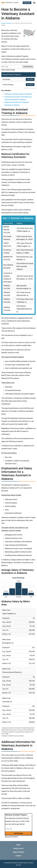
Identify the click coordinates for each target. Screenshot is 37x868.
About (18, 845)
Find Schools (27, 3)
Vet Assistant (6, 79)
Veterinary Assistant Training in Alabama (18, 94)
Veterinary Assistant (6, 23)
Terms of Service (18, 852)
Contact (18, 856)
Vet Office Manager (8, 85)
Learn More (30, 79)
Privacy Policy (18, 849)
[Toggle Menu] (34, 3)
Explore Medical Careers (21, 863)
